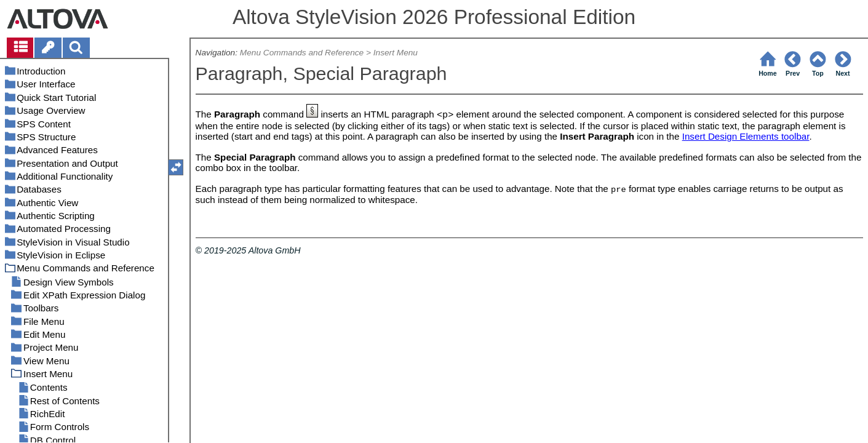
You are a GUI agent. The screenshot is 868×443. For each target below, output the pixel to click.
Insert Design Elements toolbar (746, 136)
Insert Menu (396, 53)
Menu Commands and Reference (302, 53)
